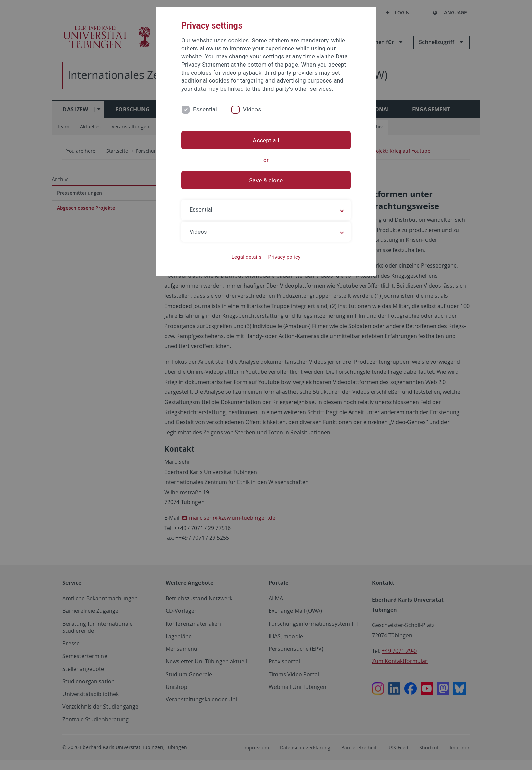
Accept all (266, 140)
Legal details (247, 257)
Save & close (266, 180)
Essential (205, 109)
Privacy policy (284, 257)
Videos (252, 109)
